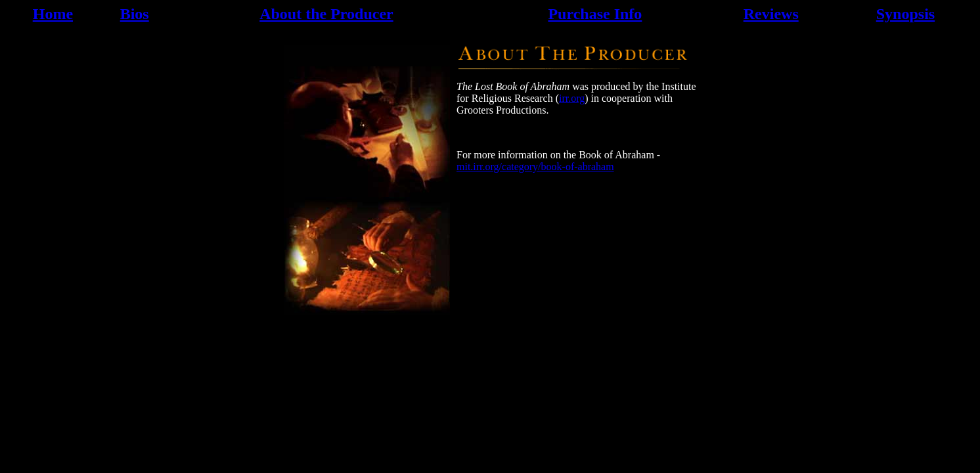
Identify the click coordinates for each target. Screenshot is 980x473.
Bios (135, 14)
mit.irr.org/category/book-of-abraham (535, 167)
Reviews (771, 14)
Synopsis (905, 14)
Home (53, 14)
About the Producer (326, 14)
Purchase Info (595, 14)
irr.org (572, 98)
